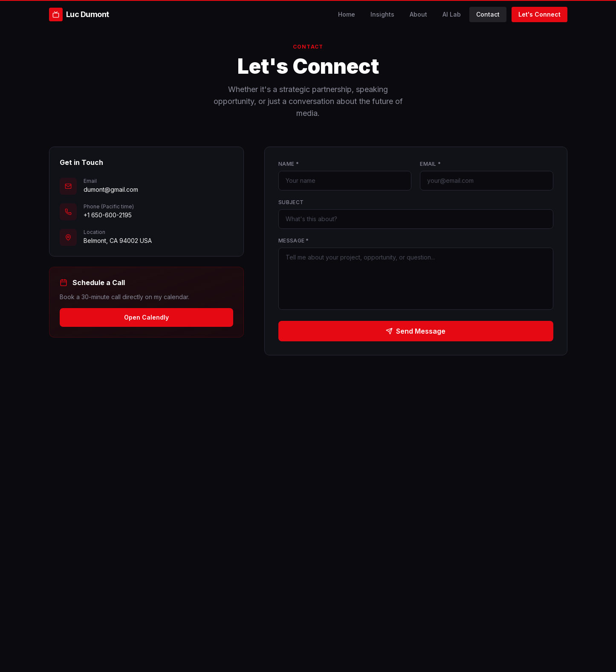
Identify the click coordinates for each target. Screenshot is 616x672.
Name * (289, 164)
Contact (488, 14)
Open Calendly (146, 317)
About (418, 14)
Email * (430, 164)
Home (347, 14)
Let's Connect (539, 14)
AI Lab (452, 14)
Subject (291, 202)
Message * (294, 241)
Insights (382, 14)
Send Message (416, 331)
